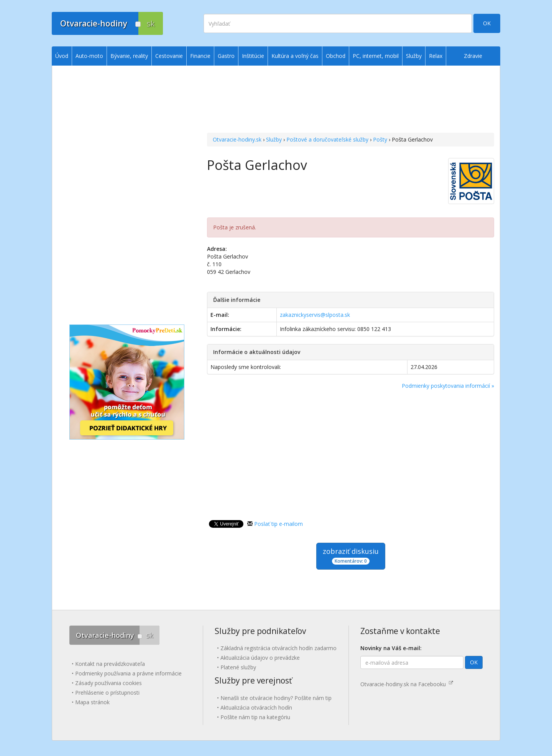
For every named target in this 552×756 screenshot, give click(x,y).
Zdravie (473, 56)
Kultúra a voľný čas (295, 56)
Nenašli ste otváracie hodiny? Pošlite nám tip (276, 698)
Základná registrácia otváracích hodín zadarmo (278, 648)
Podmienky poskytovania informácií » (448, 386)
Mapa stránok (92, 702)
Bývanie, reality (129, 56)
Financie (200, 56)
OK (487, 23)
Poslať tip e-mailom (278, 524)
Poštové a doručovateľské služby (327, 139)
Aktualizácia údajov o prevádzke (260, 658)
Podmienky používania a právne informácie (128, 673)
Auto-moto (89, 56)
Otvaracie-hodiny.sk (237, 139)
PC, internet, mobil (376, 56)
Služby (274, 139)
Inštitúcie (253, 56)
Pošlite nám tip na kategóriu (255, 717)
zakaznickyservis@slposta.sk (315, 315)
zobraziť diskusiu (351, 556)
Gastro (226, 56)
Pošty (380, 139)
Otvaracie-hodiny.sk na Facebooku (407, 684)
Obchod (336, 56)
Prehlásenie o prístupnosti (107, 693)
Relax (436, 56)
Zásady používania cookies (108, 683)
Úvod (62, 56)
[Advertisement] (351, 100)
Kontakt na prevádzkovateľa (110, 664)
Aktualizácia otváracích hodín (256, 707)
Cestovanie (169, 56)
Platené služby (238, 667)
